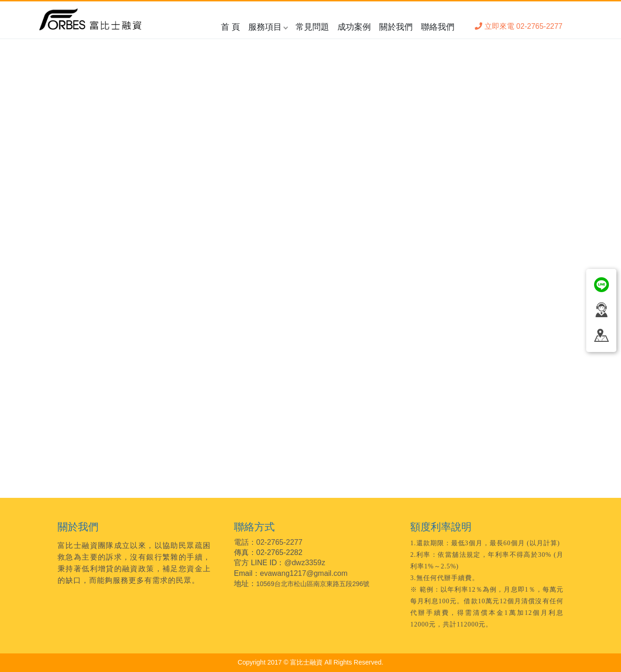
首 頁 (230, 27)
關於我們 (396, 27)
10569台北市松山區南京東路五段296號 (313, 584)
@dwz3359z (304, 563)
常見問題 (312, 27)
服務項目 (265, 27)
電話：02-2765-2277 (268, 542)
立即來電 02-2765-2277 (519, 26)
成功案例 (354, 27)
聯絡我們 (438, 27)
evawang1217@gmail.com (304, 573)
